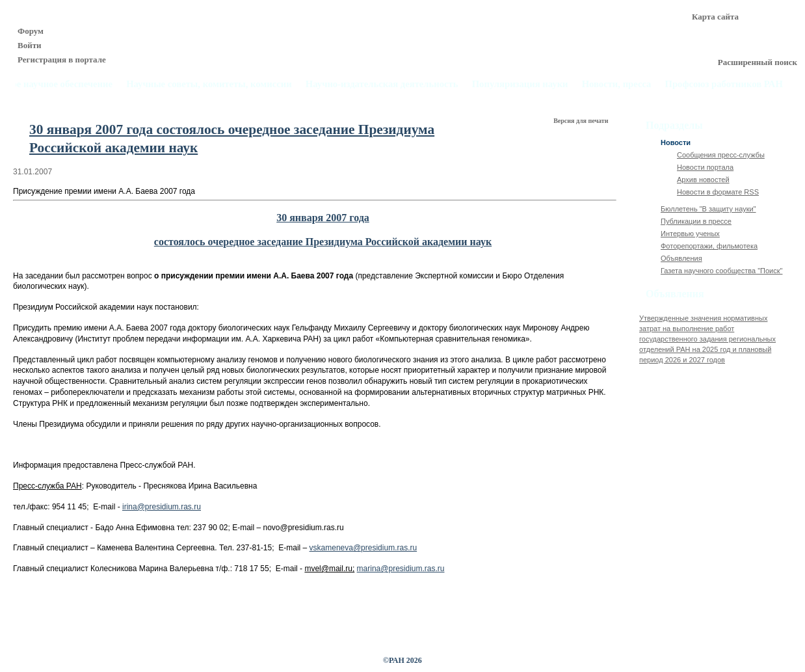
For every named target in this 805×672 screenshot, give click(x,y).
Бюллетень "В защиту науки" (708, 209)
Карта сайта (715, 17)
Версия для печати (582, 121)
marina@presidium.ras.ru (401, 569)
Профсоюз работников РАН (724, 84)
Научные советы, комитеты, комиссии (209, 84)
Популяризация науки (520, 84)
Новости (676, 142)
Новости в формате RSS (718, 192)
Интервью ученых (690, 234)
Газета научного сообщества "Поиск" (721, 271)
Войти (30, 45)
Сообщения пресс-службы (721, 155)
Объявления (681, 258)
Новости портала (705, 167)
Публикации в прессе (696, 221)
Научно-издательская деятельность (382, 84)
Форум (31, 31)
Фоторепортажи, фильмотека (709, 246)
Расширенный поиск (758, 62)
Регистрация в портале (62, 60)
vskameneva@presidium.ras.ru (363, 548)
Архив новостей (703, 180)
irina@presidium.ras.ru (162, 507)
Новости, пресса (617, 84)
